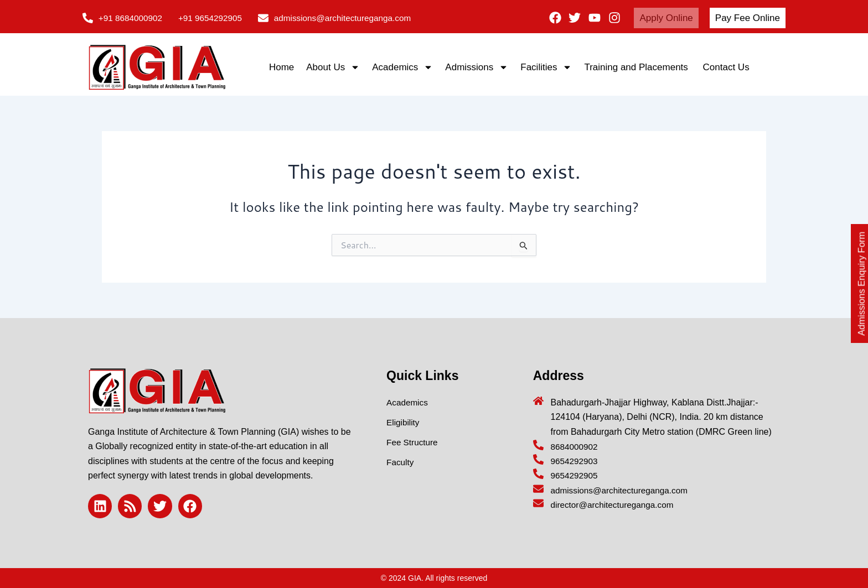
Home (281, 67)
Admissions (477, 67)
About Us (333, 67)
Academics (402, 67)
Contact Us (726, 67)
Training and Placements (637, 67)
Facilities (546, 67)
